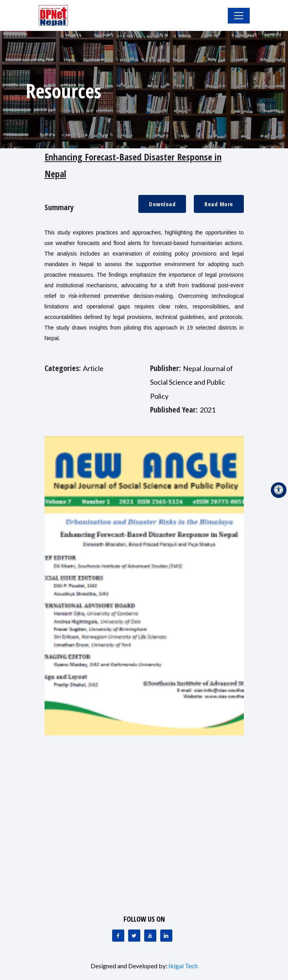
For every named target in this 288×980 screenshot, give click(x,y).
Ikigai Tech (183, 966)
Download (162, 204)
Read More (219, 204)
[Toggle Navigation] (239, 16)
